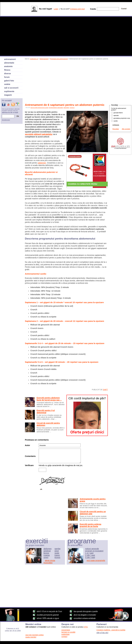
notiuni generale (92, 549)
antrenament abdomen (56, 108)
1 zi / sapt (89, 553)
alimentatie (9, 63)
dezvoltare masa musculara (39, 108)
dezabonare (6, 120)
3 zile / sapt (90, 557)
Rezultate (116, 129)
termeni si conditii (68, 632)
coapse (47, 555)
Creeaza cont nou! (77, 9)
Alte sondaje (126, 129)
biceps (46, 553)
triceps (57, 557)
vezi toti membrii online (35, 635)
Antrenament (44, 59)
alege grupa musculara (49, 562)
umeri (46, 557)
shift (105, 390)
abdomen (66, 108)
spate (57, 553)
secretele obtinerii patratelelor (39, 134)
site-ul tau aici (102, 633)
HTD (86, 627)
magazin (8, 95)
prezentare (66, 630)
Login (56, 9)
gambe (57, 549)
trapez (57, 555)
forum (7, 77)
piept (57, 551)
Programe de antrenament (59, 59)
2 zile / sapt (90, 555)
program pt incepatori (94, 551)
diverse (8, 74)
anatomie (8, 66)
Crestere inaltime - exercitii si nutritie (111, 630)
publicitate (66, 634)
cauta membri (31, 637)
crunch (72, 108)
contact (64, 637)
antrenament (10, 59)
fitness (7, 70)
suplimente (9, 91)
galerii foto (9, 81)
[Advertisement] (57, 82)
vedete (7, 84)
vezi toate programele (96, 560)
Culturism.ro (34, 59)
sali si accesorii (11, 88)
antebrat (47, 551)
